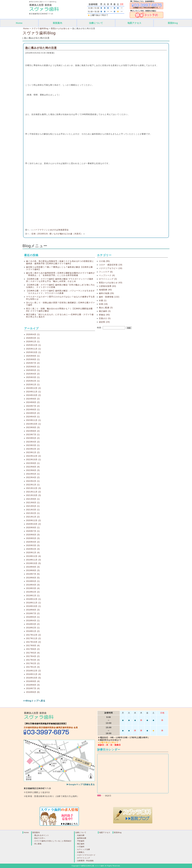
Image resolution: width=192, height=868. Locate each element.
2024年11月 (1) (33, 392)
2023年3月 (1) (33, 445)
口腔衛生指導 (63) (108, 286)
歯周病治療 (82, 838)
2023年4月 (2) (33, 442)
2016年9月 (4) (33, 681)
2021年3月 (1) (33, 510)
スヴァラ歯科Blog (39, 33)
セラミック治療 (84, 849)
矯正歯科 (81, 844)
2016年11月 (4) (33, 674)
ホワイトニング (84, 858)
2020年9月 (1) (33, 528)
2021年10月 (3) (33, 495)
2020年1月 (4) (33, 553)
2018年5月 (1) (33, 617)
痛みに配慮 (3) (106, 308)
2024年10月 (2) (33, 395)
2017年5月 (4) (33, 653)
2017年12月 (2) (33, 635)
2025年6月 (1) (33, 367)
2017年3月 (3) (33, 660)
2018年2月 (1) (33, 628)
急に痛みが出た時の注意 (41, 48)
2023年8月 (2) (33, 431)
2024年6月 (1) (33, 410)
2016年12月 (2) (33, 671)
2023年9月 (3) (33, 427)
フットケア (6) (106, 272)
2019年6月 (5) (33, 578)
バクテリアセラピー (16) (111, 268)
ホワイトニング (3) (108, 279)
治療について (96, 23)
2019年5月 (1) (33, 581)
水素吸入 (81, 852)
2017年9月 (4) (33, 646)
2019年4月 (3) (33, 585)
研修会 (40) (104, 315)
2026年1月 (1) (33, 342)
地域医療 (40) (105, 290)
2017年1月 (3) (33, 667)
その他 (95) (104, 261)
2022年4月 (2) (33, 477)
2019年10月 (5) (33, 563)
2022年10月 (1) (33, 460)
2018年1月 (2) (33, 631)
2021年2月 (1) (33, 513)
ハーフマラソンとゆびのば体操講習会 (51, 230)
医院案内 (58, 23)
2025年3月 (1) (33, 377)
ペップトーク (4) (107, 275)
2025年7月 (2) (33, 363)
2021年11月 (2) (33, 492)
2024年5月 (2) (33, 413)
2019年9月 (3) (33, 567)
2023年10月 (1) (33, 424)
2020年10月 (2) (33, 524)
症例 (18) (103, 304)
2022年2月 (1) (33, 481)
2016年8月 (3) (33, 685)
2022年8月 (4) (33, 467)
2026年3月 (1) (33, 338)
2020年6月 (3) (33, 535)
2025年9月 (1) (33, 356)
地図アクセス (134, 23)
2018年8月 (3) (33, 610)
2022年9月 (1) (33, 463)
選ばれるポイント (42, 835)
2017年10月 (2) (33, 642)
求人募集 (38, 844)
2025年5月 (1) (33, 370)
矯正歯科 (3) (105, 311)
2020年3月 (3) (33, 545)
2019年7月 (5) (33, 574)
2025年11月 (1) (33, 349)
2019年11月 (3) (33, 560)
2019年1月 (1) (33, 596)
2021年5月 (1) (33, 506)
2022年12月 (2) (33, 456)
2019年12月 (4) (33, 556)
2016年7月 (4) (33, 688)
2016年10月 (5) (33, 678)
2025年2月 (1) (33, 381)
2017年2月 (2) (33, 663)
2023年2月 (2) (33, 449)
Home (19, 23)
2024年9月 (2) (33, 399)
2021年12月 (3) (33, 488)
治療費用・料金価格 (85, 861)
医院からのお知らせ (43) (111, 283)
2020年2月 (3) (33, 549)
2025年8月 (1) (33, 359)
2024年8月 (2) (33, 402)
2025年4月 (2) (33, 374)
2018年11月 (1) (33, 603)
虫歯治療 (81, 835)
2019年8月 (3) (33, 570)
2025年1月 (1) (33, 385)
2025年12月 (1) (33, 345)
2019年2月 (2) (33, 592)
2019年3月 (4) (33, 588)
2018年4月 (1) (33, 621)
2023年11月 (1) (33, 420)
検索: (99, 328)
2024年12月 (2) (33, 388)
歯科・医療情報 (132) (109, 297)
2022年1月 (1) (33, 485)
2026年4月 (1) (33, 334)
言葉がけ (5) (105, 318)
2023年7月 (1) (33, 435)
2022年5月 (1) (33, 474)
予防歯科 (81, 841)
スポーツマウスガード (86, 855)
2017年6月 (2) (33, 649)
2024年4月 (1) (33, 417)
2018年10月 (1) (33, 606)
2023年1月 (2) (33, 452)
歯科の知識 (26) (106, 293)
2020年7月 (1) (33, 531)
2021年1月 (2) (33, 517)
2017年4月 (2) (33, 656)
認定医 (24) (104, 322)
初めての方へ (40, 838)
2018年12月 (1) (33, 599)
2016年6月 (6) (33, 692)
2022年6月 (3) (33, 470)
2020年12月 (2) (33, 520)
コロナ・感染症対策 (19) (111, 265)
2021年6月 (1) (33, 503)
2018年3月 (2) (33, 624)
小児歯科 (81, 847)
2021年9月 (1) (33, 499)
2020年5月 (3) (33, 538)
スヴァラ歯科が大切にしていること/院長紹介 (53, 841)
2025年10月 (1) (33, 352)
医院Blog (173, 23)
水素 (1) (103, 301)
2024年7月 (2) (33, 406)
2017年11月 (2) (33, 638)
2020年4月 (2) (33, 542)
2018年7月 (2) (33, 613)
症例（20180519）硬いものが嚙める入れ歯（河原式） (57, 234)
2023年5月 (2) (33, 438)
